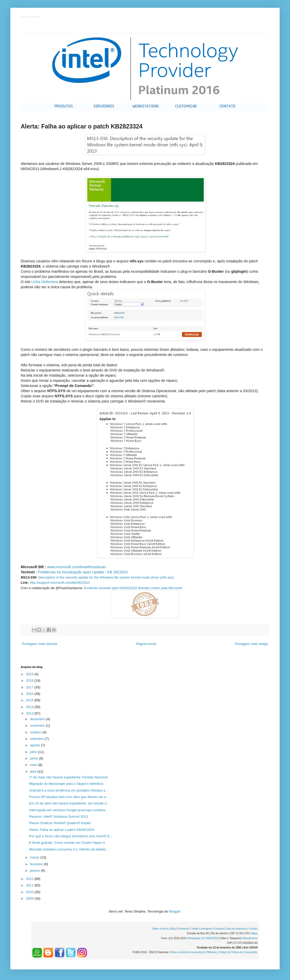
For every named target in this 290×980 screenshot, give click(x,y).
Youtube (219, 929)
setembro (38, 739)
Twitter (195, 929)
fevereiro (37, 864)
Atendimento (250, 938)
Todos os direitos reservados (187, 952)
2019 (30, 674)
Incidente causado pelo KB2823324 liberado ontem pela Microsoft (133, 588)
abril (34, 772)
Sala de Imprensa (236, 929)
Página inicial (146, 644)
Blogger (175, 911)
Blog (173, 929)
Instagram (207, 929)
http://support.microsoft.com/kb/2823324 (60, 583)
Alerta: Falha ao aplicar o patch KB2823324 (62, 830)
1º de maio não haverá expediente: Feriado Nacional (68, 777)
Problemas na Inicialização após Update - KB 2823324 (83, 572)
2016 (30, 694)
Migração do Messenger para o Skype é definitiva (66, 784)
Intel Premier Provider (31, 17)
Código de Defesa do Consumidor (238, 952)
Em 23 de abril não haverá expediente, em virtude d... (69, 803)
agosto (36, 745)
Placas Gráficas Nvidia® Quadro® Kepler (60, 823)
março (35, 857)
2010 (30, 892)
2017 (30, 687)
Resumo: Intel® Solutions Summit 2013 (58, 816)
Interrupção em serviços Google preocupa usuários (67, 810)
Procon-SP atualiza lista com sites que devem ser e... (69, 797)
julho (34, 752)
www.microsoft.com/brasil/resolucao (77, 567)
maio (34, 765)
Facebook (183, 929)
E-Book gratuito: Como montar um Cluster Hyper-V (67, 843)
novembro (38, 725)
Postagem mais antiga (251, 644)
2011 (30, 885)
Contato (253, 929)
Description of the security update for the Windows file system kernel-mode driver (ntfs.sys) (106, 577)
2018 (30, 681)
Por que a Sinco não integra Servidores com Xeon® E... (71, 836)
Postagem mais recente (40, 644)
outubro (36, 732)
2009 (30, 898)
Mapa (254, 933)
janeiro (36, 871)
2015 (30, 700)
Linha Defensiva (45, 282)
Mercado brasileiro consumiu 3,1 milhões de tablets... (69, 849)
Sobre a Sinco (160, 929)
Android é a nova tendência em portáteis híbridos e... (68, 790)
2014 (30, 707)
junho (35, 758)
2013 (30, 713)
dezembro (38, 719)
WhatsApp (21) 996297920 (204, 938)
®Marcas (211, 952)
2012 (30, 879)
